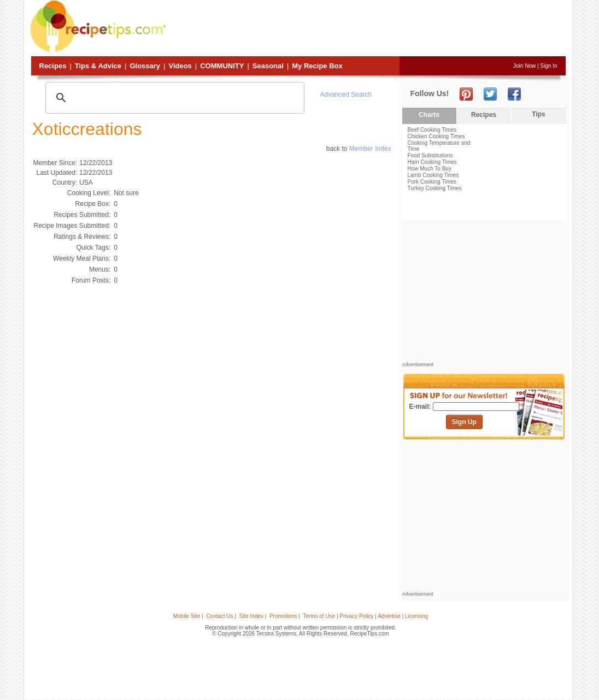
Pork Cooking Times (432, 182)
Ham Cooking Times (432, 162)
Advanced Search (346, 95)
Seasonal (268, 66)
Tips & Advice (98, 66)
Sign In (548, 66)
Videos (180, 66)
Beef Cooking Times (432, 130)
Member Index (370, 149)
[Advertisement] (367, 29)
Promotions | (285, 616)
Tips (538, 114)
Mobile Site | (188, 616)
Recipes (53, 66)
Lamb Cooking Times (433, 175)
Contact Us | (221, 616)
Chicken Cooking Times (436, 136)
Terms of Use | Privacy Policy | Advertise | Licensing (365, 616)
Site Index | (253, 616)
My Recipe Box (317, 66)
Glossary (145, 66)
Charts (429, 115)
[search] (173, 98)
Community (222, 66)
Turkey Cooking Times (435, 188)
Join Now (524, 66)
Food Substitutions (430, 155)
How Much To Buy (430, 169)
